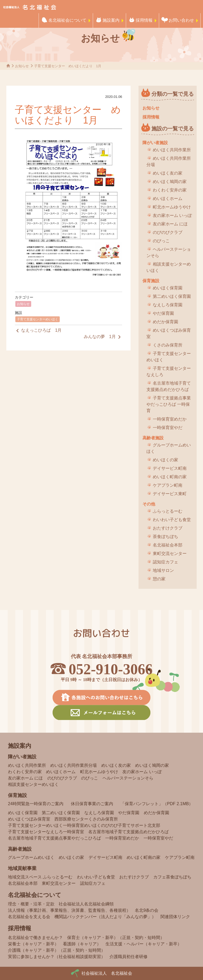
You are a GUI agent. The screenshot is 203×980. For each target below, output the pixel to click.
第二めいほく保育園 (172, 296)
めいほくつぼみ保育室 (169, 333)
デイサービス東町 (170, 494)
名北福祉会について (67, 20)
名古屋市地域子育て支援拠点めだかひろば (169, 386)
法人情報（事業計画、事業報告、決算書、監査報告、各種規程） (69, 910)
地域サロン (163, 570)
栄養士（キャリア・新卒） (33, 944)
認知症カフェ (165, 562)
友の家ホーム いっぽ (172, 215)
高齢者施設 (153, 438)
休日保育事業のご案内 (92, 804)
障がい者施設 (155, 143)
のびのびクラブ (168, 232)
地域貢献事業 (22, 868)
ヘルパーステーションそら (169, 252)
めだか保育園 (165, 322)
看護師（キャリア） (82, 944)
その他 (149, 504)
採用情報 (144, 20)
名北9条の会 (147, 910)
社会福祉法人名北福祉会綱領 (86, 904)
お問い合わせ (181, 20)
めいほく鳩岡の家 (170, 182)
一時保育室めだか (170, 419)
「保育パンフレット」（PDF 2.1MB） (157, 804)
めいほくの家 (165, 460)
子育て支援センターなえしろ (169, 372)
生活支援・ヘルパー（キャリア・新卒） (144, 944)
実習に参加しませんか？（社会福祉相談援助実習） (57, 957)
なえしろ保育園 (168, 305)
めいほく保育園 (168, 288)
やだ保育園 (163, 313)
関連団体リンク (175, 917)
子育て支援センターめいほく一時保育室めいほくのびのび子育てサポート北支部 (84, 825)
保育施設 (151, 281)
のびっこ (161, 241)
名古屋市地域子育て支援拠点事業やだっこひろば (54, 838)
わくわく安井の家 (170, 190)
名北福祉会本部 (168, 545)
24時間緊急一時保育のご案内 (36, 804)
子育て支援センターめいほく (38, 319)
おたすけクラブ (168, 528)
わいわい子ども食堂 (172, 520)
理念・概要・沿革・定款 (31, 904)
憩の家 (159, 579)
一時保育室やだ (168, 428)
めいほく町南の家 (170, 477)
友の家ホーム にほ (170, 224)
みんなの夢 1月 (103, 337)
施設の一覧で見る (173, 129)
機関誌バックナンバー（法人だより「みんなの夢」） (105, 917)
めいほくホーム (168, 199)
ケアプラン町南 (168, 485)
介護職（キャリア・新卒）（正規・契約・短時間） (57, 950)
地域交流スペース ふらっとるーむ (40, 877)
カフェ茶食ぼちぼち (172, 877)
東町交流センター (170, 553)
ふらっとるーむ (168, 511)
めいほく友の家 (168, 173)
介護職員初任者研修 (128, 957)
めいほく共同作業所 (172, 150)
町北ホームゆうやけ (172, 207)
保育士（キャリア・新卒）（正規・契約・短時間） (116, 938)
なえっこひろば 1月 (38, 331)
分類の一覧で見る (173, 94)
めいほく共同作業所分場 (169, 161)
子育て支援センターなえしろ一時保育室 (46, 832)
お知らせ (23, 304)
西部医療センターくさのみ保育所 (86, 819)
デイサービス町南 (170, 468)
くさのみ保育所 (168, 345)
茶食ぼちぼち (165, 537)
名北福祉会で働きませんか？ (35, 938)
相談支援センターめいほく (169, 267)
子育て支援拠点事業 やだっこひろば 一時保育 (169, 404)
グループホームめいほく (169, 448)
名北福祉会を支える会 (29, 917)
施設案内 (111, 20)
